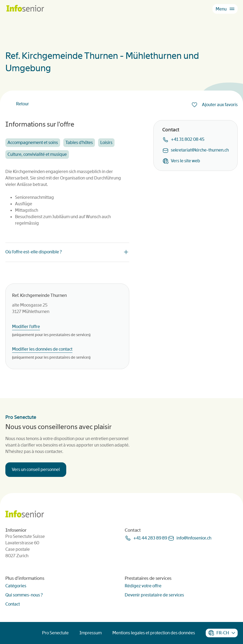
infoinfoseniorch (194, 538)
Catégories (16, 586)
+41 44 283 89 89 (150, 538)
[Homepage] (25, 9)
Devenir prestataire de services (154, 595)
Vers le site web (185, 161)
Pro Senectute (55, 633)
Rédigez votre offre (143, 586)
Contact (13, 604)
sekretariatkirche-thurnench (200, 150)
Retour (23, 104)
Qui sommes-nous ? (24, 595)
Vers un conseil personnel (36, 469)
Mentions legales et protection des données (154, 633)
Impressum (91, 633)
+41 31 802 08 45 (188, 139)
